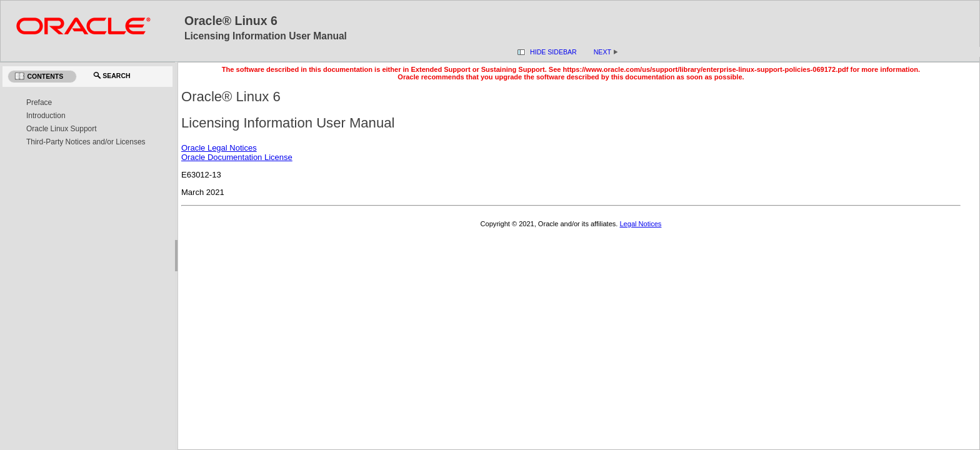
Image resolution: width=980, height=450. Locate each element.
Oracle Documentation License (237, 157)
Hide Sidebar (553, 52)
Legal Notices (640, 224)
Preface (39, 102)
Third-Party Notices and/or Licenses (86, 142)
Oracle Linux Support (62, 129)
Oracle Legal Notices (219, 148)
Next (606, 52)
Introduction (46, 116)
